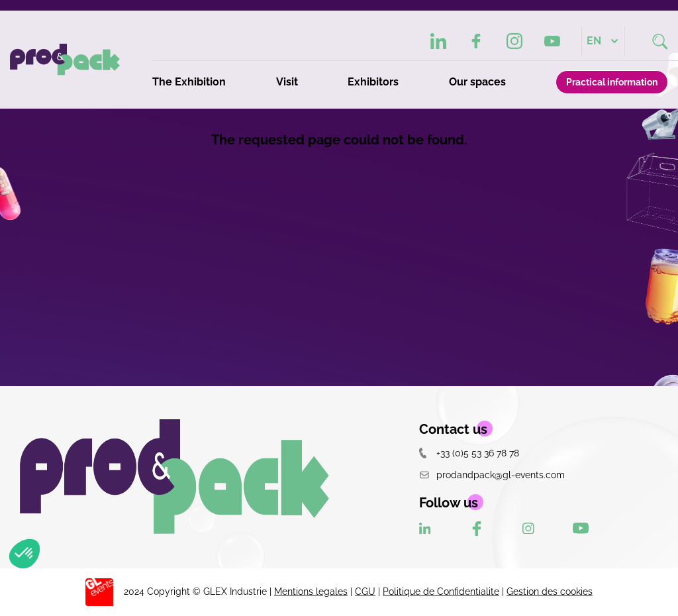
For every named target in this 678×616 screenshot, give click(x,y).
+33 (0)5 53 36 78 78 (469, 453)
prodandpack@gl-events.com (492, 475)
